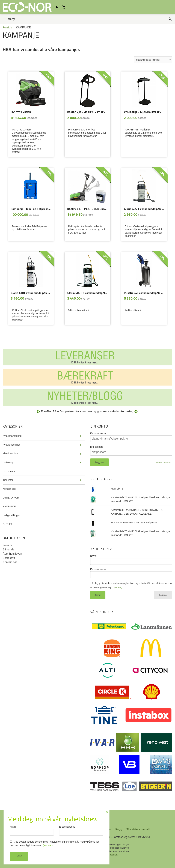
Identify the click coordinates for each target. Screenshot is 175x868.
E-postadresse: (99, 569)
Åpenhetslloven (12, 554)
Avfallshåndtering (12, 436)
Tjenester (8, 480)
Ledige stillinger (11, 515)
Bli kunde (8, 549)
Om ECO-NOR (11, 498)
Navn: (94, 556)
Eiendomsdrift (10, 454)
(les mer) (118, 587)
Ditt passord (97, 447)
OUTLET (8, 524)
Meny (9, 19)
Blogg (119, 829)
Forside (7, 27)
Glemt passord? (164, 463)
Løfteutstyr (8, 462)
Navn (32, 830)
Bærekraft (9, 558)
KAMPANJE (9, 506)
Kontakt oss (9, 489)
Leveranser (9, 471)
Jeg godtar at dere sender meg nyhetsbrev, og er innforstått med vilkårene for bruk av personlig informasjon (54, 844)
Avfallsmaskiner (11, 445)
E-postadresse (98, 433)
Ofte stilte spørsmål (138, 829)
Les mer (163, 595)
